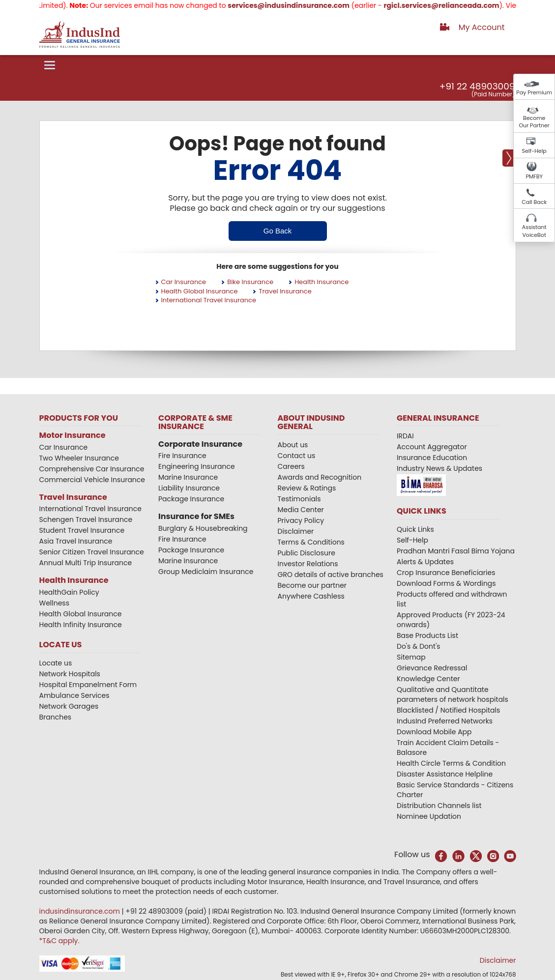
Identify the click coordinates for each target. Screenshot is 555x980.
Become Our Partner (534, 122)
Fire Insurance (182, 456)
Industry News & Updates (439, 468)
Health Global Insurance (200, 291)
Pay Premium (534, 92)
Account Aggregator (432, 447)
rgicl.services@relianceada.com (451, 5)
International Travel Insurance (209, 300)
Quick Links (415, 529)
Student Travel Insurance (82, 530)
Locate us (56, 663)
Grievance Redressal (432, 668)
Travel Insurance (285, 291)
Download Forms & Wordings (446, 583)
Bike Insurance (250, 282)
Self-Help (534, 151)
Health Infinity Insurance (82, 625)
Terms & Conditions (311, 542)
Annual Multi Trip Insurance (86, 563)
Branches (56, 717)
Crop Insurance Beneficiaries (446, 573)
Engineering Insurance (197, 466)
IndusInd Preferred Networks (445, 721)
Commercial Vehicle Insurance (92, 480)
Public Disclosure (307, 553)
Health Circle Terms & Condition (451, 763)
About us (293, 445)
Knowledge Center (428, 679)
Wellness (55, 603)
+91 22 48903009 (477, 86)
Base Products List (427, 635)
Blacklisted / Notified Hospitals (448, 710)
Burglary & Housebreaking (203, 528)
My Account (482, 27)
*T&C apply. (59, 941)
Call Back (534, 202)
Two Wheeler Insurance (79, 458)
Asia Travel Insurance (76, 541)
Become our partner (312, 585)
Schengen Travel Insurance (86, 519)
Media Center (301, 510)
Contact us (297, 456)
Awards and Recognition (320, 477)
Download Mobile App (434, 732)
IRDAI (405, 436)
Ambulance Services (74, 695)
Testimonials (299, 499)
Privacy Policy (301, 520)
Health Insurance (321, 282)
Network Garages (69, 706)
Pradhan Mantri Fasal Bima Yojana (456, 551)
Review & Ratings (307, 488)
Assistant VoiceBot (534, 231)
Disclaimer (296, 531)
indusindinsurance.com (81, 911)
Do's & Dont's (419, 646)
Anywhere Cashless (311, 596)
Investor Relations (308, 564)
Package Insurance (191, 499)
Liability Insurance (189, 488)
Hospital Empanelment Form (88, 685)
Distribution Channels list (439, 806)
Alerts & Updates (425, 562)
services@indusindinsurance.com (298, 5)
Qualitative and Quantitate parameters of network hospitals (453, 694)
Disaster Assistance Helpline (445, 774)
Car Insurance (184, 282)
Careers (291, 466)
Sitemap (411, 657)
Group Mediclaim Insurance (206, 572)
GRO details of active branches (331, 575)
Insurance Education (432, 458)
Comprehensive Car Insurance (92, 469)
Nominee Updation (429, 816)
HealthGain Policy (69, 592)
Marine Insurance (188, 477)
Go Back (278, 231)
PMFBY (534, 176)
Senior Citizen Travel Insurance (92, 552)
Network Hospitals (70, 674)
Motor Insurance (73, 435)
